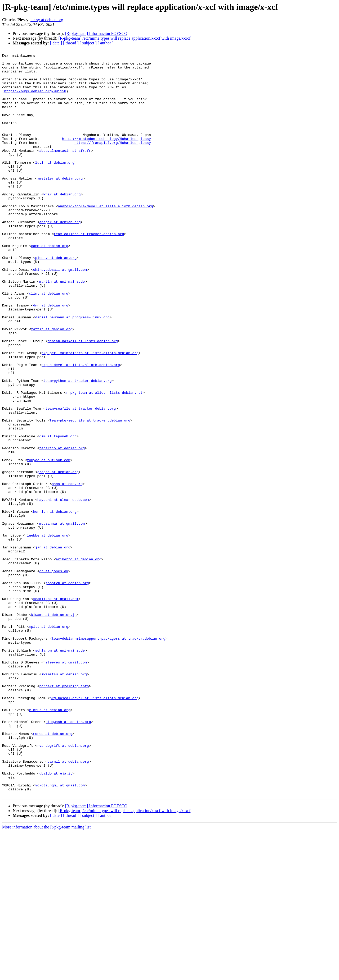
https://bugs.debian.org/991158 (35, 99)
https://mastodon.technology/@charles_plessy (106, 156)
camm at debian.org (50, 285)
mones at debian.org (53, 870)
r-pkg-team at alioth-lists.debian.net (104, 461)
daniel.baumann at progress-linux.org (72, 370)
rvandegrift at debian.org (63, 884)
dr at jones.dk (54, 675)
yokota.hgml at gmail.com (60, 932)
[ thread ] (71, 43)
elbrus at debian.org (50, 841)
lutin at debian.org (55, 185)
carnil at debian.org (68, 903)
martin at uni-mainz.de (62, 327)
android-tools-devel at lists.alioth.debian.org (106, 237)
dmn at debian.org (51, 356)
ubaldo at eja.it (56, 918)
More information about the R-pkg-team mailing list (46, 975)
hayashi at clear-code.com (63, 589)
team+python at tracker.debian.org (77, 446)
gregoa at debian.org (58, 556)
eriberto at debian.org (79, 661)
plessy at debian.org (46, 20)
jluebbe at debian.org (47, 632)
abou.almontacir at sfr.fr (65, 170)
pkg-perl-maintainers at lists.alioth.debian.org (90, 413)
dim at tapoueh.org (58, 513)
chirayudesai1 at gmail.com (60, 313)
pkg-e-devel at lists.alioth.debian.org (81, 427)
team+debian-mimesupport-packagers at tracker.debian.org (108, 756)
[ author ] (106, 43)
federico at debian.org (62, 527)
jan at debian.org (53, 646)
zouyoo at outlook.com (49, 542)
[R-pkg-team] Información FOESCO (96, 33)
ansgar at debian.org (60, 256)
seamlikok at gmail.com (56, 708)
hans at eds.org (67, 570)
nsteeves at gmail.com (65, 784)
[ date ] (56, 43)
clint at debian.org (48, 342)
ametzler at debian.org (60, 204)
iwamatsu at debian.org (64, 799)
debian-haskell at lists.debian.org (83, 399)
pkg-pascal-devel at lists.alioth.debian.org (94, 827)
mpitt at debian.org (48, 741)
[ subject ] (88, 43)
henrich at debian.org (55, 603)
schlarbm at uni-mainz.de (60, 770)
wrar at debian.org (62, 223)
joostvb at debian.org (67, 689)
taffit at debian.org (52, 384)
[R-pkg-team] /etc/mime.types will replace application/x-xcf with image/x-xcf (124, 38)
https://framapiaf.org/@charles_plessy (113, 161)
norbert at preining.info (64, 813)
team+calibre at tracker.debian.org (89, 270)
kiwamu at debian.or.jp (54, 727)
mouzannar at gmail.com (62, 618)
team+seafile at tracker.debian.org (81, 480)
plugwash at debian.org (68, 856)
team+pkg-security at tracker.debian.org (90, 494)
